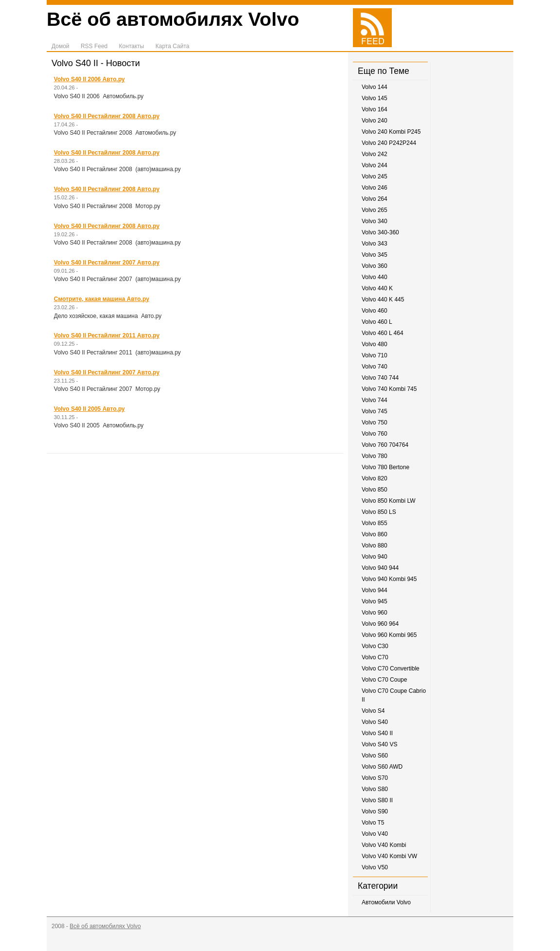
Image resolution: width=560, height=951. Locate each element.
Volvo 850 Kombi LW (389, 501)
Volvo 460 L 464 (383, 333)
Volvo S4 (373, 711)
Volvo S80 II (377, 800)
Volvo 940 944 (380, 568)
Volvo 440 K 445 (383, 299)
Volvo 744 (375, 400)
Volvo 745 (375, 411)
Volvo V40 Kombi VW (389, 856)
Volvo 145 (375, 98)
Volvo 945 (375, 601)
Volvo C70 (375, 657)
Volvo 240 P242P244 (389, 143)
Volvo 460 (375, 311)
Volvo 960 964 (380, 624)
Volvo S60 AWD (382, 767)
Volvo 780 (375, 456)
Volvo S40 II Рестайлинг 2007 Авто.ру (107, 263)
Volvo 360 (375, 266)
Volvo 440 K (377, 288)
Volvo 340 (375, 221)
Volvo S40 (375, 722)
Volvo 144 (375, 87)
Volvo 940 (375, 557)
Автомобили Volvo (386, 902)
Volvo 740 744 (380, 378)
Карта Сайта (173, 46)
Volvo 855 (375, 523)
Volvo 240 (375, 121)
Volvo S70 (375, 778)
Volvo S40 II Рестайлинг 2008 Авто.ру (107, 116)
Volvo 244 (375, 165)
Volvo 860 (375, 534)
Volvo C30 (375, 646)
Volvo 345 (375, 255)
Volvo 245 (375, 176)
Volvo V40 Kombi (384, 845)
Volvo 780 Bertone (385, 467)
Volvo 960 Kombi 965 (389, 635)
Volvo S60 (375, 756)
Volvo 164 (375, 109)
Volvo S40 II (377, 733)
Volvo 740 (375, 367)
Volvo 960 (375, 613)
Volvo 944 (375, 590)
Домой (61, 46)
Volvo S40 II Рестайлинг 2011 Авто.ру (107, 335)
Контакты (132, 46)
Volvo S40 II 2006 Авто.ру (89, 79)
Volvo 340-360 (380, 232)
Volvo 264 (375, 199)
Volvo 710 (375, 355)
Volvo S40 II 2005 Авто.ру (89, 409)
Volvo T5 (373, 823)
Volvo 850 (375, 490)
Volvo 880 (375, 546)
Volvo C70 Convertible (391, 669)
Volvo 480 (375, 344)
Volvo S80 (375, 789)
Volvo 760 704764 (385, 445)
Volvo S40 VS (379, 744)
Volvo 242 (375, 154)
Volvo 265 (375, 210)
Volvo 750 (375, 423)
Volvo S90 (375, 811)
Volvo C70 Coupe (384, 680)
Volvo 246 (375, 188)
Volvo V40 (375, 834)
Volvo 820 (375, 478)
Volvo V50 (375, 867)
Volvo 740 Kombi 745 (389, 389)
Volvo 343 (375, 244)
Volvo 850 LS (379, 512)
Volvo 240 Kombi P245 (391, 132)
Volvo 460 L (377, 322)
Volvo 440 (375, 277)
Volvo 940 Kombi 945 (389, 579)
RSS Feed (94, 46)
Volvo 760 (375, 434)
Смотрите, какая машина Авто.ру (102, 299)
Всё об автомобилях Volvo (173, 19)
